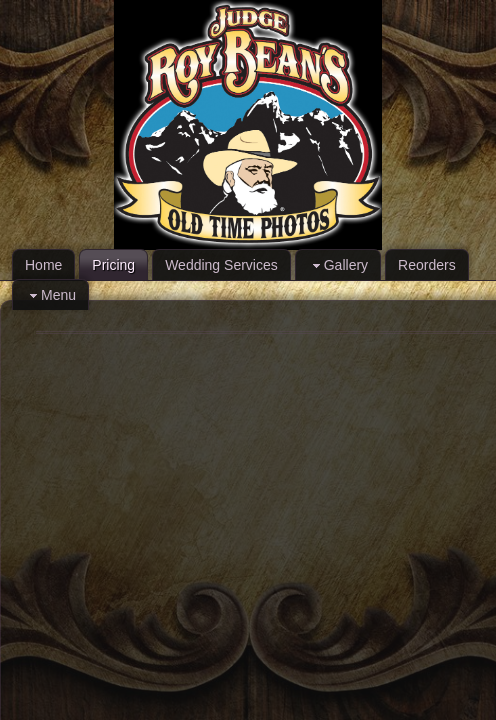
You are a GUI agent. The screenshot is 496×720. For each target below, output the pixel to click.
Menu (50, 295)
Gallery (338, 265)
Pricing (113, 265)
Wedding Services (221, 265)
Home (43, 265)
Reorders (427, 265)
